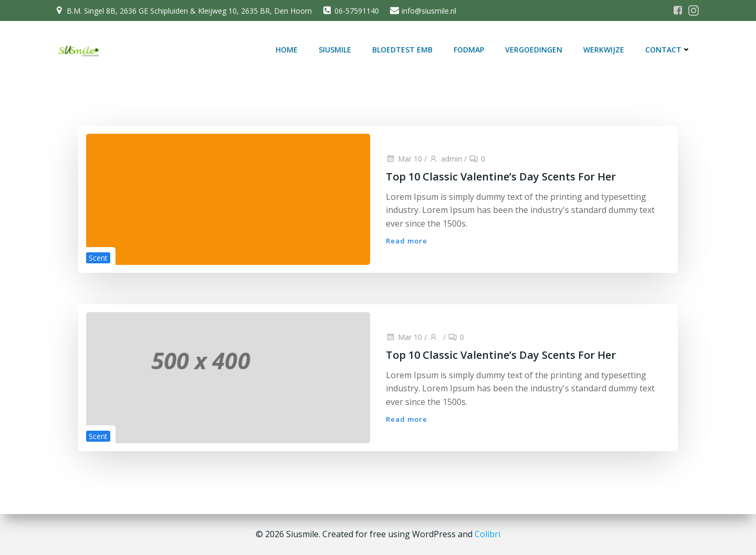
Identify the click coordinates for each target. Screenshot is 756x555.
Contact (668, 50)
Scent (98, 258)
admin (445, 159)
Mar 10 (404, 159)
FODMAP (469, 50)
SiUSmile (335, 50)
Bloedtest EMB (402, 50)
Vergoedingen (534, 50)
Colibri (487, 534)
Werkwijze (604, 50)
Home (287, 50)
